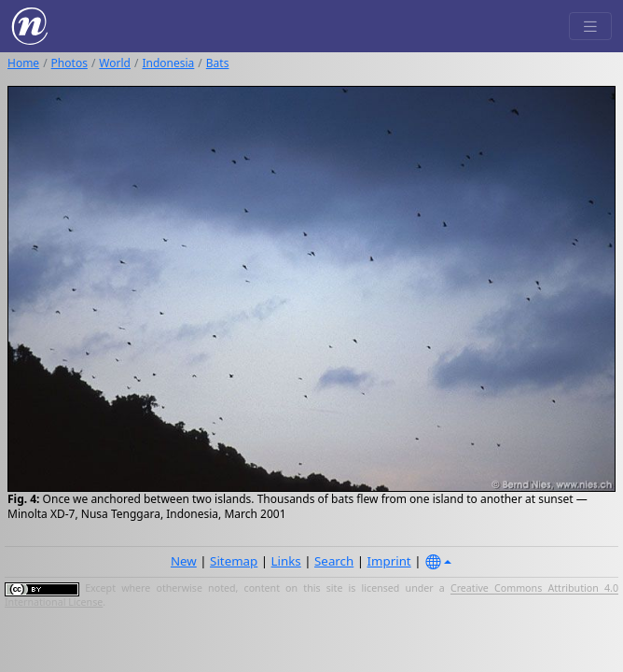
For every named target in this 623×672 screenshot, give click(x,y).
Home (23, 63)
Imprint (389, 561)
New (184, 561)
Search (334, 561)
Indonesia (168, 63)
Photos (69, 63)
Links (286, 561)
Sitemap (234, 561)
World (115, 63)
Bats (218, 63)
